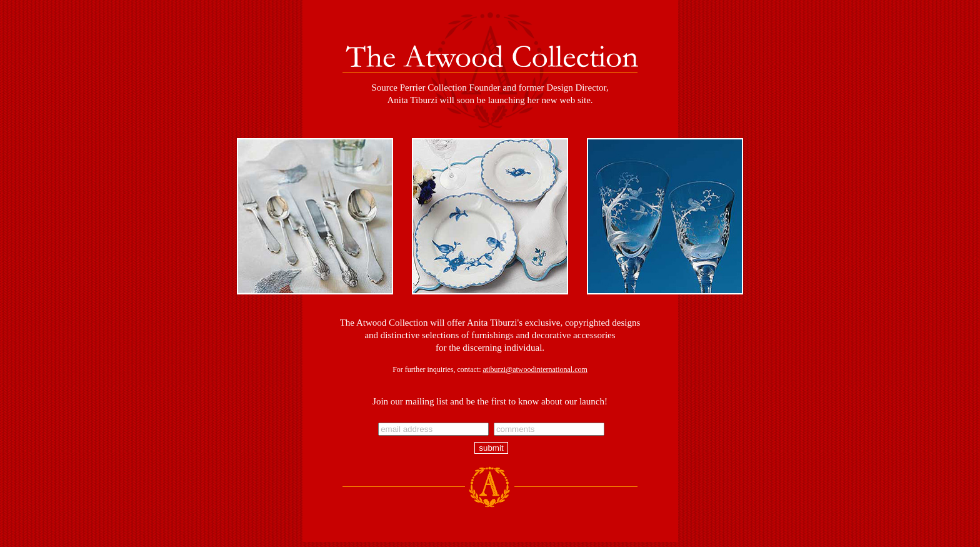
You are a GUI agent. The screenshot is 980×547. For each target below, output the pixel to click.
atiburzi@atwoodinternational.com (535, 369)
